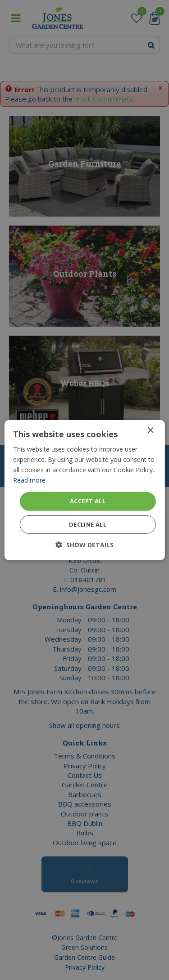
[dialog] (84, 490)
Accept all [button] (88, 501)
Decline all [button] (88, 524)
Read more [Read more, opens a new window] (29, 480)
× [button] (150, 430)
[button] (84, 545)
